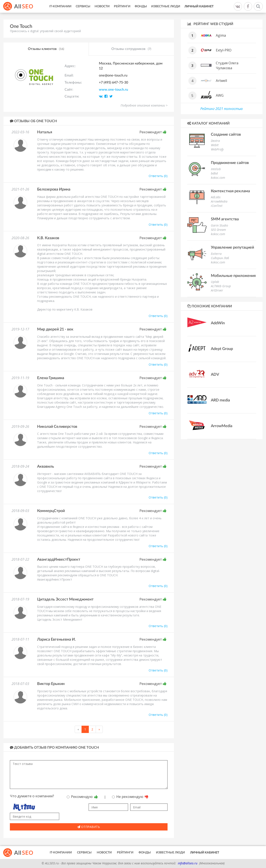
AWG (220, 95)
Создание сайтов (226, 135)
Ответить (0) (158, 176)
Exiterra (216, 254)
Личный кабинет (199, 6)
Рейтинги (122, 6)
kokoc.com (218, 178)
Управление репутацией (232, 248)
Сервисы (83, 6)
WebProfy (217, 149)
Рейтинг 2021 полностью (222, 109)
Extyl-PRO (224, 50)
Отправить (89, 827)
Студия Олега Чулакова (227, 65)
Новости (102, 6)
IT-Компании (60, 6)
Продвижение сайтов (230, 163)
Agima (221, 35)
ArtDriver (217, 290)
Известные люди (166, 6)
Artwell (221, 81)
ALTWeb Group (221, 286)
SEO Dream (218, 230)
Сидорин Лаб (220, 258)
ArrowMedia (219, 201)
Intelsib (216, 169)
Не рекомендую (130, 797)
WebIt (215, 145)
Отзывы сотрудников (131, 49)
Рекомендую (82, 797)
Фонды (141, 6)
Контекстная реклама (230, 191)
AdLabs (216, 197)
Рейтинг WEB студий (210, 24)
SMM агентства (225, 219)
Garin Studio (219, 225)
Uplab (215, 282)
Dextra (215, 141)
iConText (217, 206)
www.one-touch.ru (113, 90)
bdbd (214, 173)
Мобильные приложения (233, 276)
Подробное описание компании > (144, 105)
